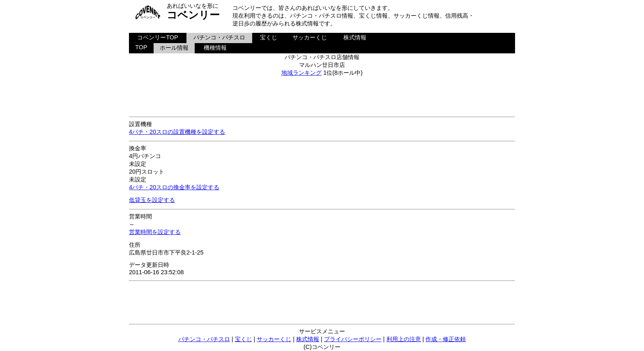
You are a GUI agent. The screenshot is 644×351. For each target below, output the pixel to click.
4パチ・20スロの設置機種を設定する (177, 132)
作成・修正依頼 (446, 339)
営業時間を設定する (155, 232)
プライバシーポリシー (353, 339)
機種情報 (215, 48)
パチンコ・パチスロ (219, 37)
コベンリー (193, 15)
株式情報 (355, 37)
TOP (141, 47)
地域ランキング (301, 73)
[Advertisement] (322, 95)
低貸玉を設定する (152, 200)
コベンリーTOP (158, 37)
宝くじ (269, 37)
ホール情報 (174, 48)
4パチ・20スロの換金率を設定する (174, 187)
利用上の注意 (404, 339)
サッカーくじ (310, 37)
